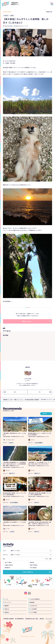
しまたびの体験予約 (35, 599)
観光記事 (32, 602)
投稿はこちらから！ (28, 321)
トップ (6, 599)
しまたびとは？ (34, 606)
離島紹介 (7, 606)
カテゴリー (6, 555)
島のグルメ (37, 503)
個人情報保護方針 (19, 619)
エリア (5, 551)
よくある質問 (33, 609)
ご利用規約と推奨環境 (8, 619)
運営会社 (42, 619)
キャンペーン (8, 602)
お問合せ (7, 612)
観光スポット (12, 473)
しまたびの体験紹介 (39, 443)
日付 (4, 559)
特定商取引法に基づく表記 (32, 619)
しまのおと (11, 443)
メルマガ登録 (33, 612)
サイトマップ (49, 619)
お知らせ (7, 609)
